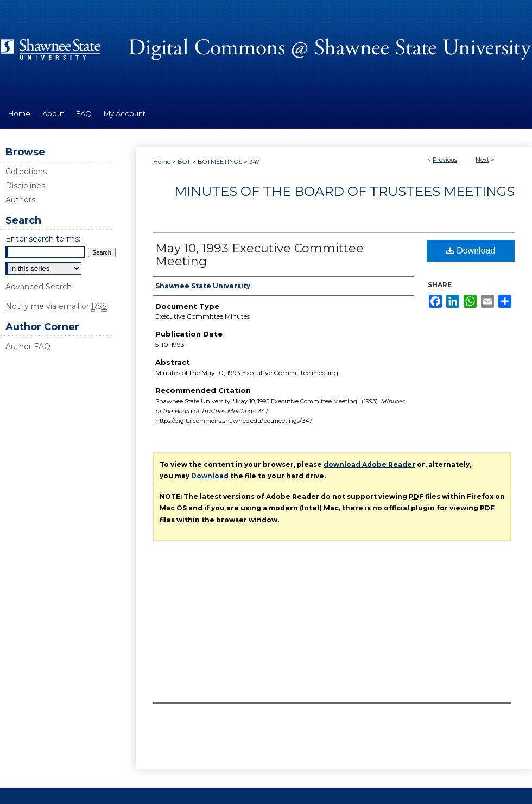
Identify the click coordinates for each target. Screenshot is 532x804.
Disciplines (25, 186)
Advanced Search (39, 287)
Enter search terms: (43, 239)
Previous (445, 160)
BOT (184, 162)
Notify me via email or (56, 306)
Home (162, 162)
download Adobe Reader (369, 464)
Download (471, 251)
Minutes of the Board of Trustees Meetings (344, 191)
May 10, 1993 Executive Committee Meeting (259, 255)
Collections (26, 172)
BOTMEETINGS (220, 162)
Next (482, 160)
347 (254, 162)
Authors (20, 200)
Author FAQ (28, 346)
